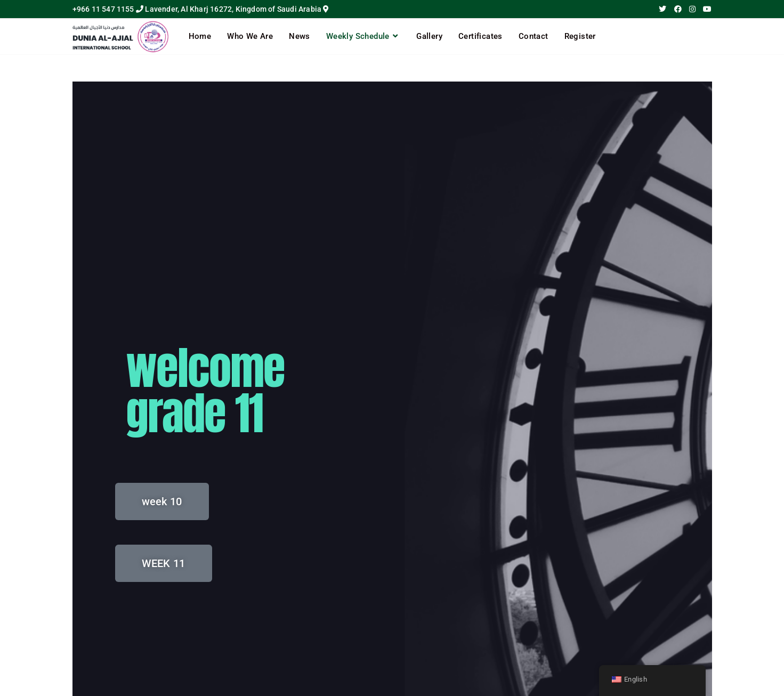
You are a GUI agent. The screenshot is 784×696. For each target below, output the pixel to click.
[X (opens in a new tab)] (662, 9)
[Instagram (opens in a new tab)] (692, 9)
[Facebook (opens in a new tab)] (678, 9)
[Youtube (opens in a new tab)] (705, 9)
